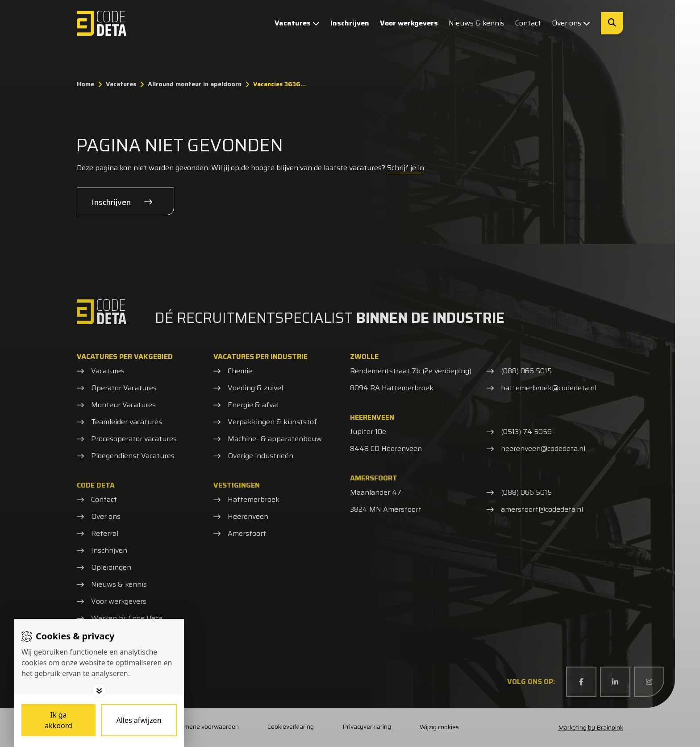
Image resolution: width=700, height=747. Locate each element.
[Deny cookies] (139, 720)
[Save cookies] (58, 720)
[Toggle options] (99, 691)
